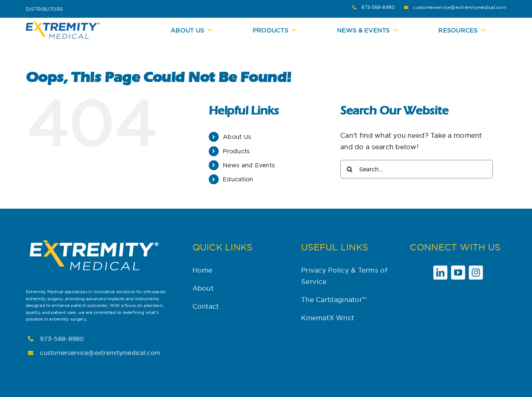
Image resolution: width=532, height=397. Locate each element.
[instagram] (476, 273)
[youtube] (458, 273)
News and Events (249, 165)
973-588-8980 (378, 7)
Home (203, 270)
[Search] (349, 169)
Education (238, 179)
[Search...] (417, 169)
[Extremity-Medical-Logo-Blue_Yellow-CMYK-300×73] (63, 25)
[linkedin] (440, 273)
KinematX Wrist (328, 318)
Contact (206, 306)
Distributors (44, 9)
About (203, 288)
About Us (237, 137)
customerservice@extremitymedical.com (460, 7)
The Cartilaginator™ (334, 300)
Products (236, 151)
